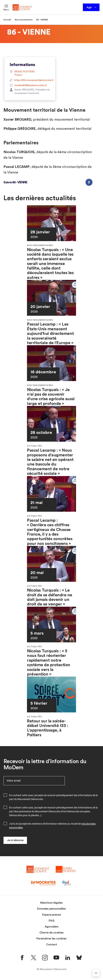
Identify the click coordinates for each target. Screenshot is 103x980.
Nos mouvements (24, 20)
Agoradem (52, 927)
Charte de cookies (51, 933)
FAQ (52, 921)
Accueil (7, 20)
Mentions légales (51, 903)
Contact (52, 945)
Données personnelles (51, 909)
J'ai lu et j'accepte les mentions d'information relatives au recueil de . (52, 826)
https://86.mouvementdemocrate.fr (30, 80)
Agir (92, 7)
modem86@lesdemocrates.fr (28, 86)
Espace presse (51, 915)
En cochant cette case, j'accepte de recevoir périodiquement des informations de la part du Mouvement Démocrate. (53, 797)
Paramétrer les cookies (51, 939)
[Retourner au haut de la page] (96, 973)
